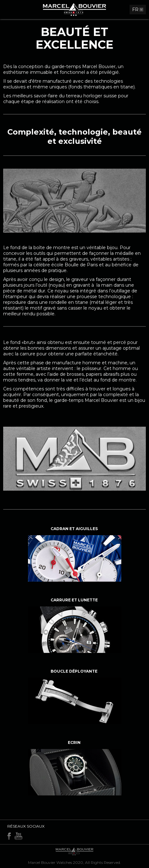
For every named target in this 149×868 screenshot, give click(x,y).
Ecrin (74, 742)
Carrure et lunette (74, 600)
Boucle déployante (74, 671)
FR (135, 10)
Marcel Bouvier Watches (50, 862)
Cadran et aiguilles (74, 529)
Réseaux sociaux (26, 826)
